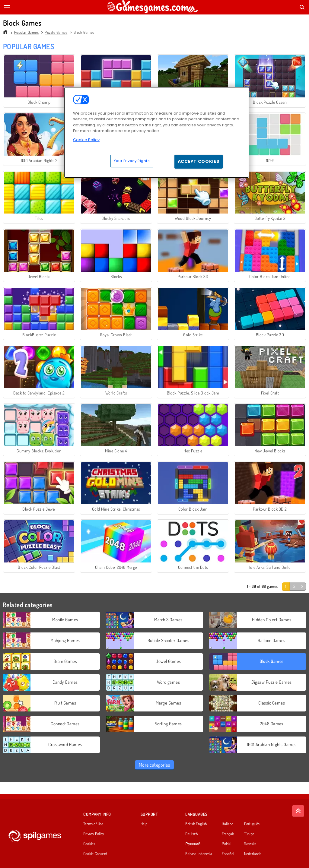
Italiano (228, 824)
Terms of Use (93, 824)
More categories (154, 765)
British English (196, 824)
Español (228, 854)
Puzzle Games (56, 32)
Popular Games (26, 32)
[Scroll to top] (298, 811)
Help (144, 824)
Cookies (89, 844)
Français (228, 834)
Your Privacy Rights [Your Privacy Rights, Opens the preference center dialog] (132, 161)
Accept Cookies (199, 161)
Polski (226, 844)
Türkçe (249, 834)
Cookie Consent (95, 854)
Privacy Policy (94, 834)
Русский (193, 844)
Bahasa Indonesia (199, 854)
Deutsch (191, 834)
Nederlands (253, 854)
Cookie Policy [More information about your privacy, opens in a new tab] (86, 140)
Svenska (250, 844)
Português (252, 824)
